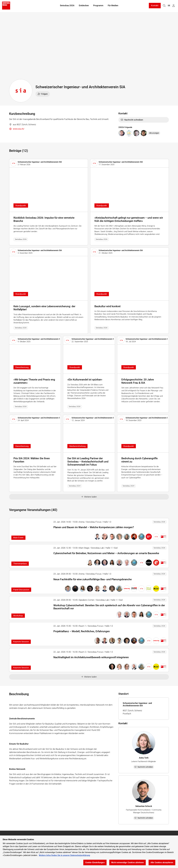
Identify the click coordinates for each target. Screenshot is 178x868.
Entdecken (84, 6)
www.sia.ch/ (17, 129)
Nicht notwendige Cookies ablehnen (128, 862)
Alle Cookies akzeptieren (162, 862)
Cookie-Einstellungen (95, 862)
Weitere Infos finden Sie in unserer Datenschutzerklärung (64, 855)
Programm (98, 6)
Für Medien (113, 6)
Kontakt (155, 6)
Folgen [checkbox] (43, 94)
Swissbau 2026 (67, 6)
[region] (89, 852)
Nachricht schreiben (132, 120)
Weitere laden (89, 497)
